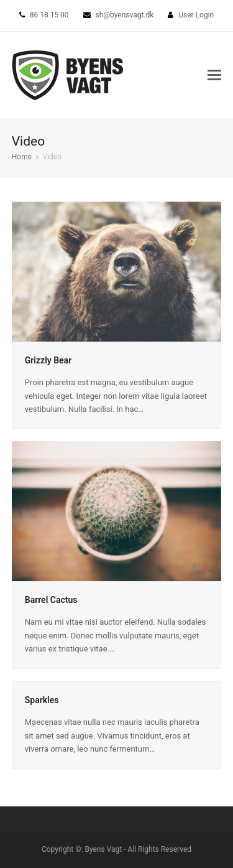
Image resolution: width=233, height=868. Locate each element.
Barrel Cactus (51, 600)
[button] (214, 75)
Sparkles (42, 700)
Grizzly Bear (48, 360)
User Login (196, 15)
